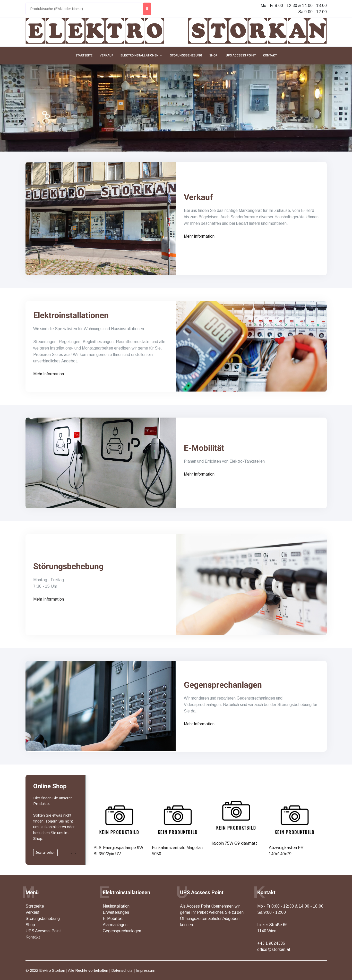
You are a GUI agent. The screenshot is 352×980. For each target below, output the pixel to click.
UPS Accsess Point (241, 55)
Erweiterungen (116, 912)
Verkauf (106, 55)
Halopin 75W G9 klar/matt (233, 785)
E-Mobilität (204, 448)
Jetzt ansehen (45, 853)
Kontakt (270, 55)
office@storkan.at (274, 949)
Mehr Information (199, 236)
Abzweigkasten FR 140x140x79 (285, 787)
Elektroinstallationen (140, 55)
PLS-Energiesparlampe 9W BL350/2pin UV (117, 787)
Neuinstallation (116, 906)
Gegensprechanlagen (223, 685)
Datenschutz (122, 970)
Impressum (145, 970)
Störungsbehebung (186, 55)
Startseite (84, 55)
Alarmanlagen (115, 925)
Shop (213, 55)
